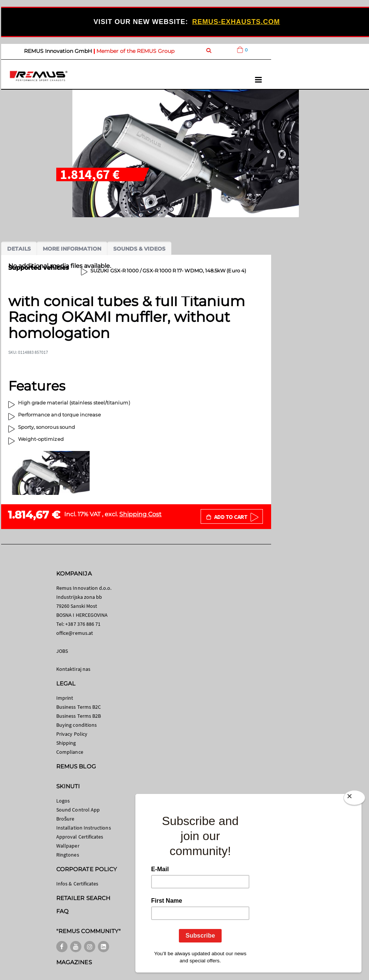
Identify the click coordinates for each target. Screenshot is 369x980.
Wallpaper (68, 846)
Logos (63, 801)
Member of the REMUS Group (135, 51)
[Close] (354, 798)
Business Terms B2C (79, 707)
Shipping (66, 743)
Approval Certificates (80, 837)
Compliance (70, 752)
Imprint (65, 698)
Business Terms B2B (79, 716)
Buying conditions (76, 725)
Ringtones (68, 855)
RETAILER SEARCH (83, 898)
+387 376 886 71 (83, 624)
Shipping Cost (140, 514)
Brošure (65, 819)
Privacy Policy (72, 734)
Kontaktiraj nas (73, 669)
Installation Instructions (84, 828)
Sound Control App (78, 810)
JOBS (62, 651)
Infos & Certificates (77, 884)
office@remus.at (75, 633)
